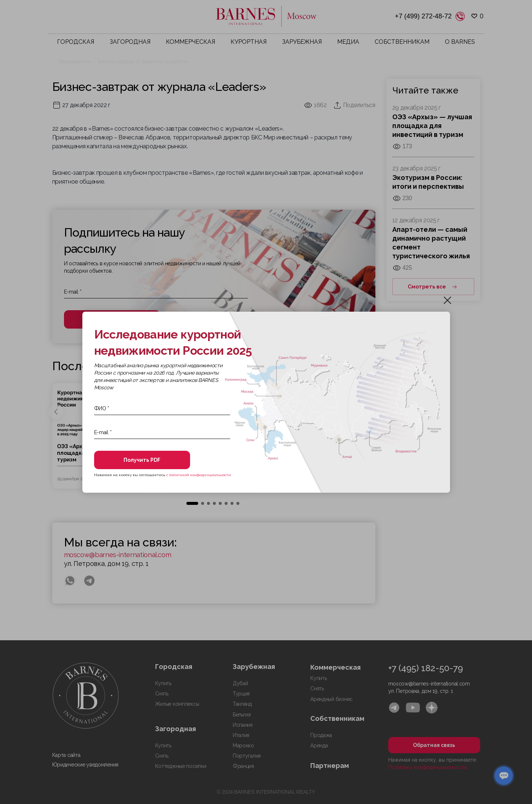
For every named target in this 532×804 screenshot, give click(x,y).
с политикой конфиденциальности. (199, 475)
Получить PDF (141, 460)
